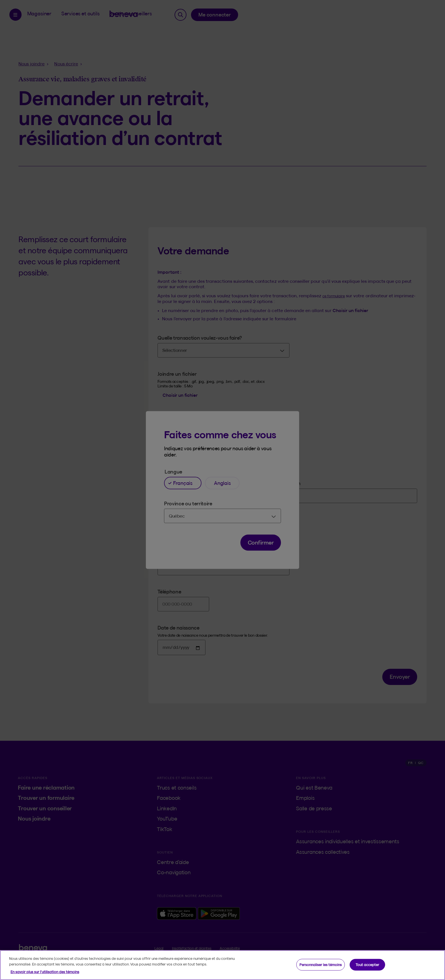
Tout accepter (367, 964)
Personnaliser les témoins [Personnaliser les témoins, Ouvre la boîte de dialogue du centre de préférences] (321, 964)
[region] (222, 965)
